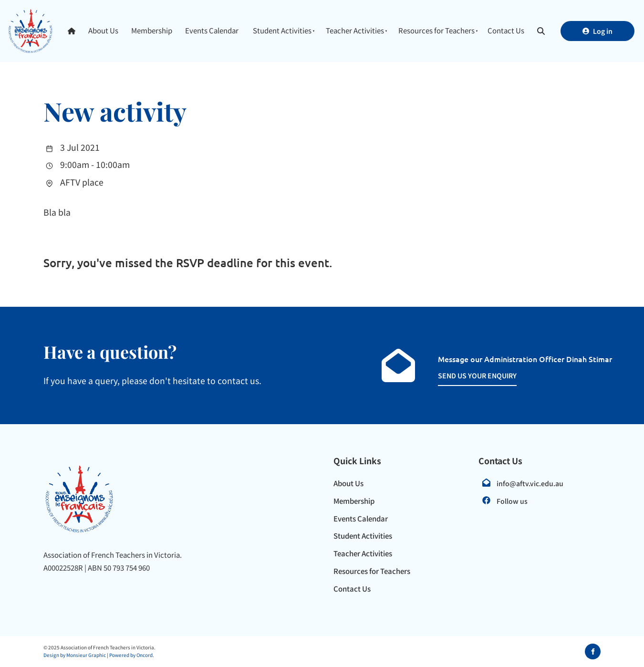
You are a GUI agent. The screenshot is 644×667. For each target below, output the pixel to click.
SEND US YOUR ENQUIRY (467, 375)
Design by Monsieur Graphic (75, 655)
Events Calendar (212, 30)
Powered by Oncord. (132, 655)
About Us (103, 30)
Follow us (512, 501)
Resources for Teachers (436, 30)
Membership (152, 30)
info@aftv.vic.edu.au (530, 483)
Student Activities (282, 30)
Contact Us (506, 30)
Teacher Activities (355, 30)
